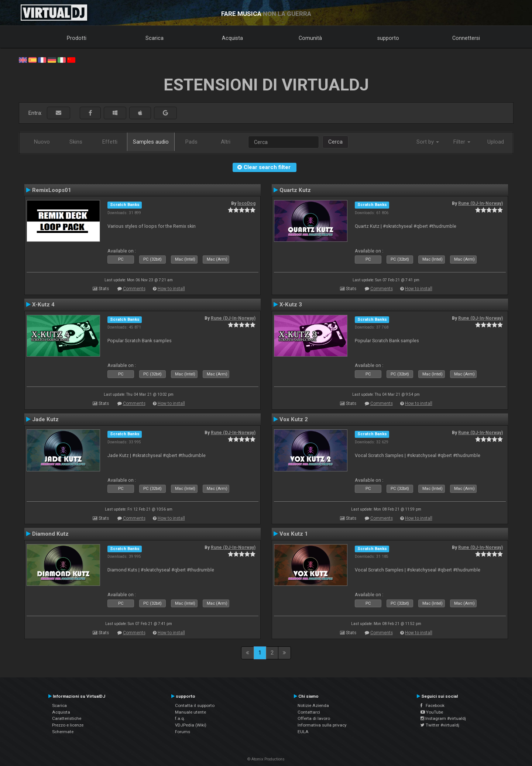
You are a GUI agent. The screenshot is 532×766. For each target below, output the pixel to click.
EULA (303, 732)
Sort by (428, 142)
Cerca (335, 142)
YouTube (432, 712)
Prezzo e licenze (68, 725)
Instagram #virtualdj (443, 718)
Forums (183, 732)
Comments (134, 289)
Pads (191, 142)
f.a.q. (180, 718)
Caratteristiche (67, 718)
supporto (388, 38)
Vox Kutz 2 (294, 419)
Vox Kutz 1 (294, 534)
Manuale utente (191, 712)
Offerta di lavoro (314, 718)
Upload (496, 142)
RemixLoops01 (52, 190)
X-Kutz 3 (291, 305)
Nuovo (42, 142)
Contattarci (309, 712)
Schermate (63, 732)
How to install (171, 289)
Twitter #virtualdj (440, 725)
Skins (76, 142)
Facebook (433, 705)
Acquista (232, 38)
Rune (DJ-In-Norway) (480, 203)
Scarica (155, 38)
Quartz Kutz (295, 190)
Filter (462, 142)
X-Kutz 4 (43, 305)
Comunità (310, 38)
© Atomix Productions (266, 759)
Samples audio (151, 142)
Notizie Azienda (313, 705)
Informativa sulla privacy (322, 725)
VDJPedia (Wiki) (191, 725)
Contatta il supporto (195, 705)
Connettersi (466, 38)
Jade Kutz (45, 419)
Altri (226, 142)
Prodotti (77, 38)
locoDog (246, 203)
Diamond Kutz (50, 534)
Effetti (110, 142)
